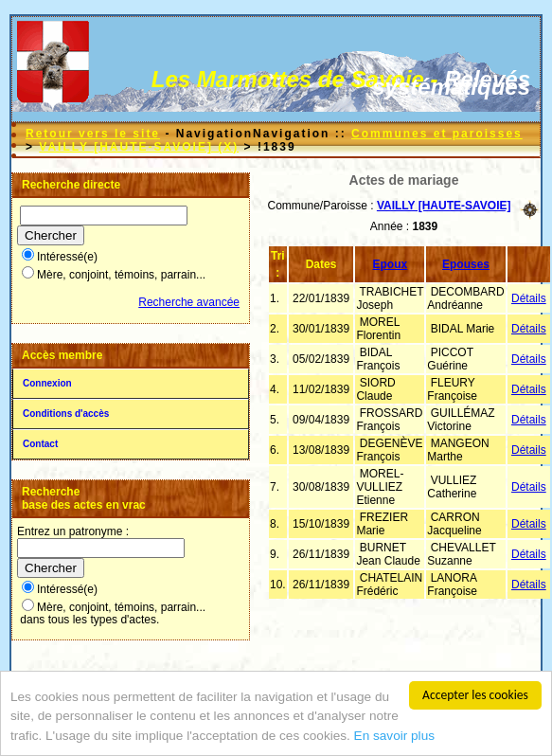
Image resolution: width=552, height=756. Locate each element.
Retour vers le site (93, 134)
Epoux (391, 264)
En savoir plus (394, 736)
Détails (529, 298)
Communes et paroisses (437, 134)
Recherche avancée (189, 302)
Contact (40, 444)
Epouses (466, 264)
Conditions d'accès (66, 414)
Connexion (47, 383)
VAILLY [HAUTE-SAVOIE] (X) (139, 147)
